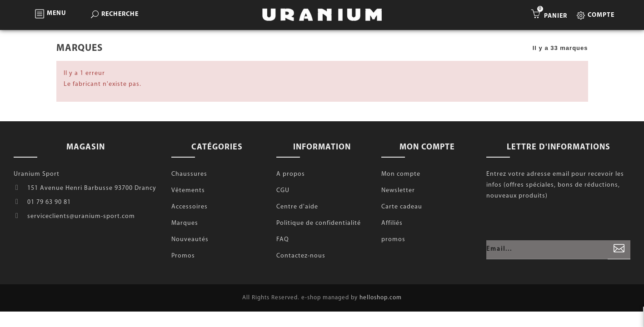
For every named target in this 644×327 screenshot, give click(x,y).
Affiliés (392, 223)
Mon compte (401, 174)
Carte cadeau (402, 207)
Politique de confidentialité (319, 223)
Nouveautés (190, 240)
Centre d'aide (297, 207)
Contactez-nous (301, 256)
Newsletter (398, 191)
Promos (183, 256)
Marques (185, 223)
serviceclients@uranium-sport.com (81, 216)
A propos (291, 174)
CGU (283, 191)
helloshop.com (381, 298)
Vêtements (188, 191)
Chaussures (189, 174)
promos (393, 240)
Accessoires (190, 207)
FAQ (283, 240)
